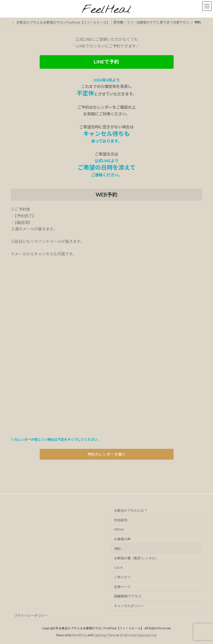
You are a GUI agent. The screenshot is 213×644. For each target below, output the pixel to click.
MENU (119, 529)
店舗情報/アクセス (128, 596)
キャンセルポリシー (129, 606)
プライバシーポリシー (31, 616)
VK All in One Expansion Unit (138, 635)
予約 (117, 549)
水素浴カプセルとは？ (131, 511)
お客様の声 (122, 539)
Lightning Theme (105, 635)
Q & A (118, 568)
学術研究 (121, 520)
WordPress (80, 635)
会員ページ (122, 587)
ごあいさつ (122, 577)
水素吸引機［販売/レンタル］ (136, 558)
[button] (107, 62)
